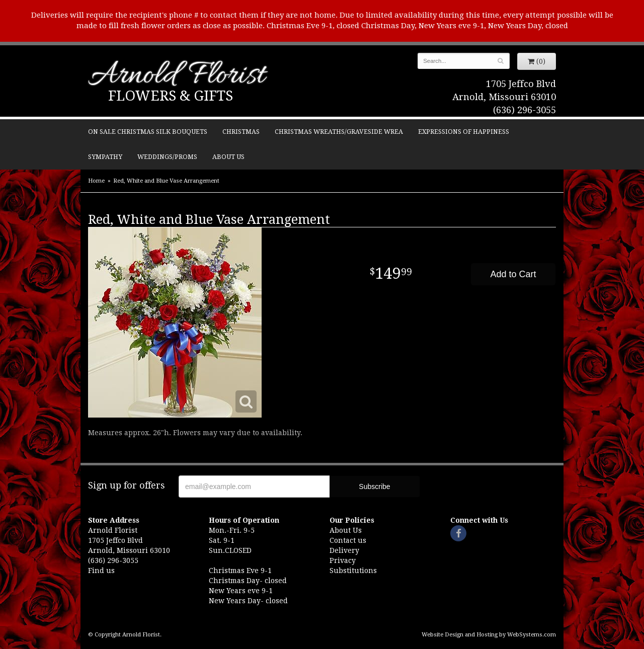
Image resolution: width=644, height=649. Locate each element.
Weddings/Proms (167, 157)
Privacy (343, 560)
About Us (228, 157)
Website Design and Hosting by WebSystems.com (489, 635)
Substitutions (353, 571)
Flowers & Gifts (171, 96)
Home (96, 181)
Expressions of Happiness (464, 132)
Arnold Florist (177, 76)
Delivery (344, 550)
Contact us (348, 540)
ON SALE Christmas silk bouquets (148, 132)
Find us (101, 571)
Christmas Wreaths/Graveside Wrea (339, 132)
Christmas (241, 132)
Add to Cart (513, 274)
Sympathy (105, 157)
